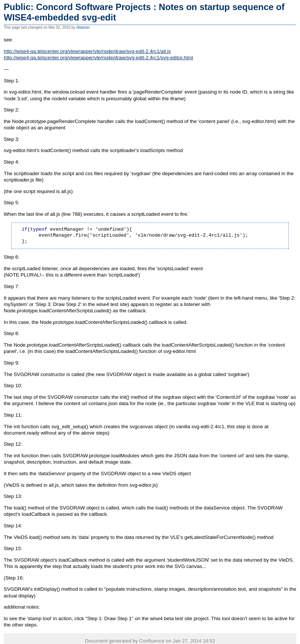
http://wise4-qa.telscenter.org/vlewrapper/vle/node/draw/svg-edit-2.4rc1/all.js (87, 51)
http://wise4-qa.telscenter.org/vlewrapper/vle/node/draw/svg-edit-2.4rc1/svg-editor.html (98, 58)
